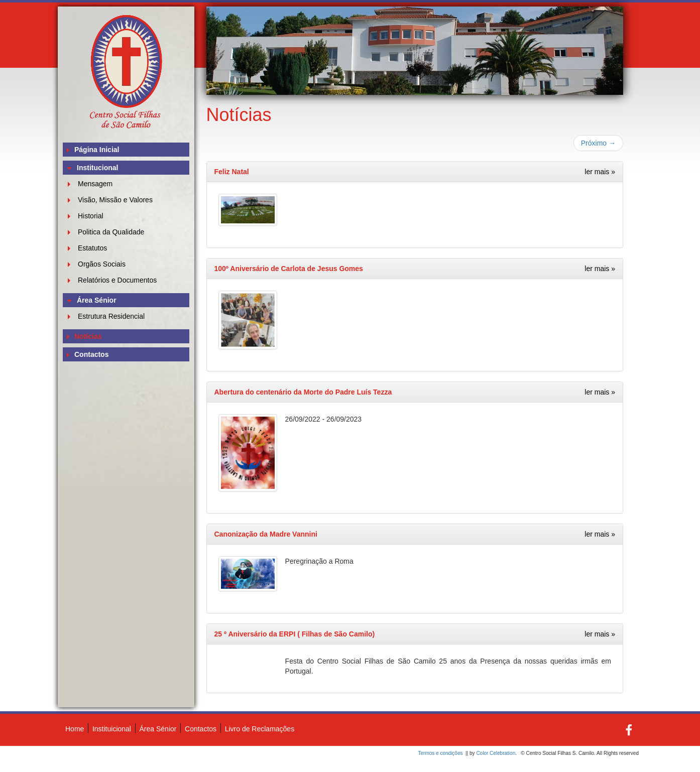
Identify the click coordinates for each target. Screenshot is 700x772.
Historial (91, 216)
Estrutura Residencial (111, 316)
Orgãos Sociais (102, 264)
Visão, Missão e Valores (115, 200)
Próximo (598, 143)
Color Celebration (496, 753)
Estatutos (92, 248)
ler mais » (600, 172)
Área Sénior (97, 300)
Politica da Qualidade (111, 232)
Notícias (88, 336)
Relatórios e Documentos (117, 280)
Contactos (91, 354)
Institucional (97, 168)
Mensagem (95, 184)
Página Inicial (97, 150)
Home (75, 729)
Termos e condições (441, 753)
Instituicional (112, 729)
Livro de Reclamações (260, 729)
